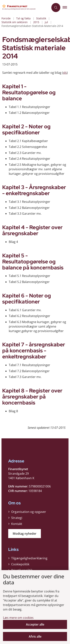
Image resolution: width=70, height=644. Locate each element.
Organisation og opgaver (29, 512)
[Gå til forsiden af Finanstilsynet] (25, 8)
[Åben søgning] (56, 8)
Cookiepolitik (20, 564)
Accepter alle (35, 624)
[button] (66, 8)
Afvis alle (35, 636)
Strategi (17, 518)
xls (65, 73)
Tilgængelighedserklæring (29, 558)
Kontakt (17, 524)
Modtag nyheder (25, 534)
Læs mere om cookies (18, 618)
